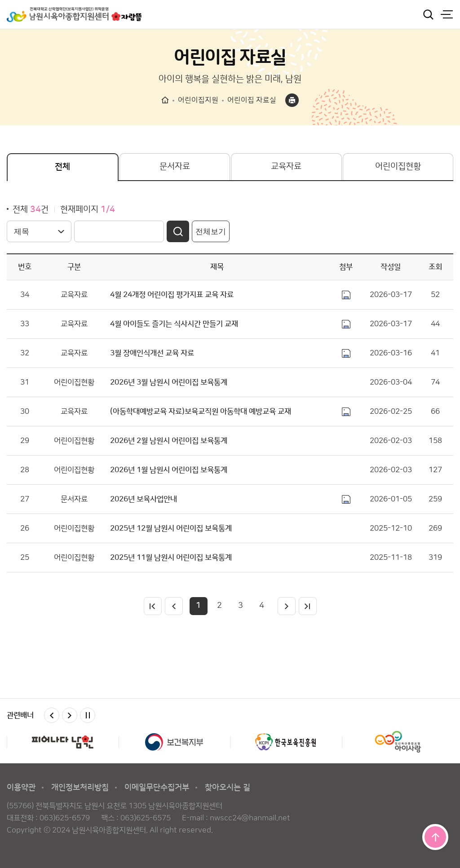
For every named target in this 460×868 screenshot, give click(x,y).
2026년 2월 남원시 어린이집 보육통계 (169, 441)
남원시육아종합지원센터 (74, 14)
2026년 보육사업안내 (144, 499)
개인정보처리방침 (80, 788)
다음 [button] (70, 715)
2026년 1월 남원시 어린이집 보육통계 (169, 470)
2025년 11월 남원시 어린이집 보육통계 (171, 558)
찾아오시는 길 (228, 788)
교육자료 (286, 166)
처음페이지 (153, 606)
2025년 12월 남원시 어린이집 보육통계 (171, 528)
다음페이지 (287, 606)
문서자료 (175, 166)
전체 (62, 167)
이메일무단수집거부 (157, 788)
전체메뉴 (447, 14)
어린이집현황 (398, 166)
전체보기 (211, 232)
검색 (428, 14)
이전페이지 (174, 606)
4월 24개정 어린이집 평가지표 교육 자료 (172, 295)
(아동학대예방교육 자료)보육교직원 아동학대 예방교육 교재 (201, 412)
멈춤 (88, 715)
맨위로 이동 (435, 837)
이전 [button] (52, 715)
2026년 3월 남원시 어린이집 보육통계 (169, 382)
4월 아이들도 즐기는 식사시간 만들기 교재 (174, 324)
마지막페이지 (308, 606)
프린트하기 (292, 100)
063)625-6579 (65, 818)
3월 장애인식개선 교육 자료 (152, 353)
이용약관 (21, 788)
